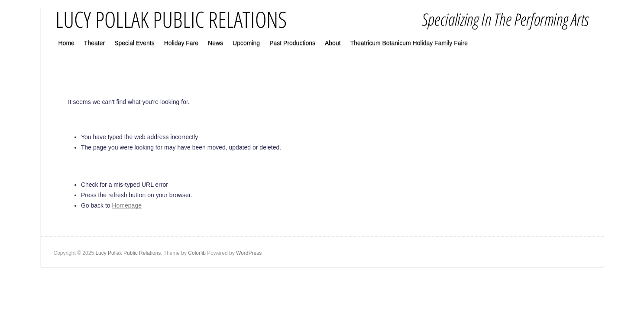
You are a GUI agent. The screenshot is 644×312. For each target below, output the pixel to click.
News (215, 43)
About (333, 43)
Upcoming (246, 43)
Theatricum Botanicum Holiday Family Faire (409, 43)
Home (66, 43)
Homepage (127, 205)
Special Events (134, 43)
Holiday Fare (181, 43)
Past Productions (292, 43)
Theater (94, 43)
